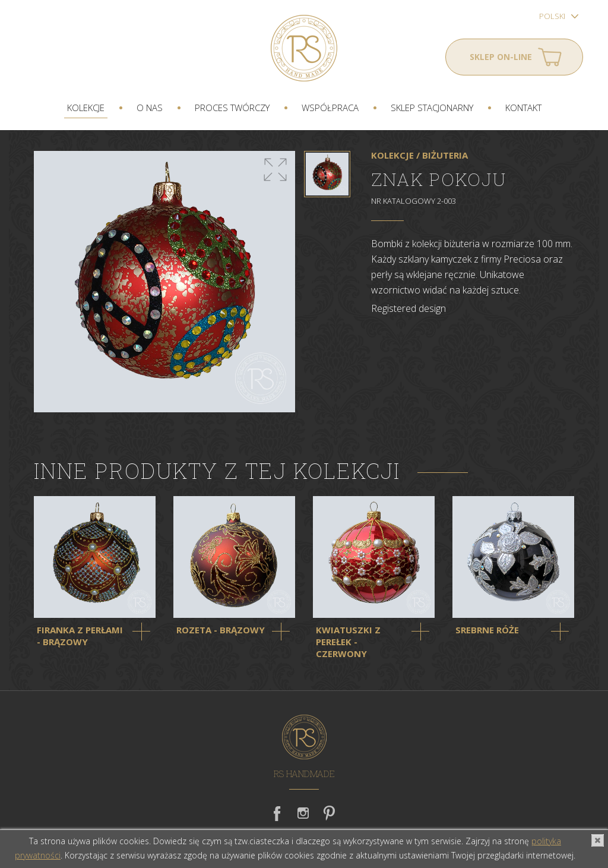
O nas (150, 108)
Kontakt (523, 108)
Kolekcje (86, 108)
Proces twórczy (232, 108)
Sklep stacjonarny (432, 108)
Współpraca (330, 108)
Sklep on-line (501, 57)
